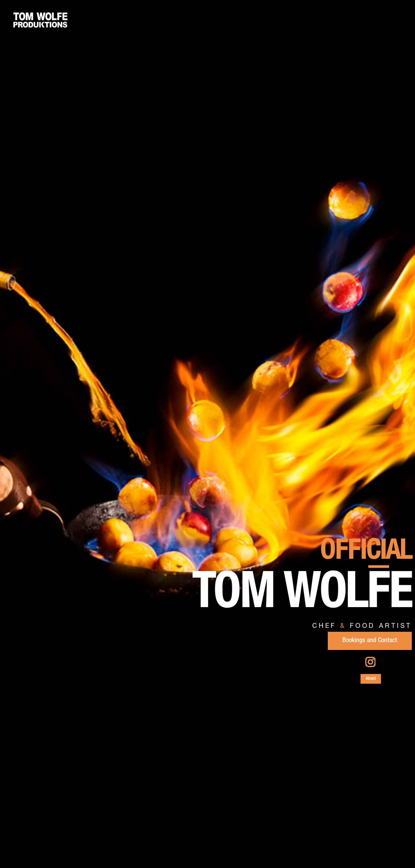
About (371, 679)
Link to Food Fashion (212, 845)
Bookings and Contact (370, 641)
